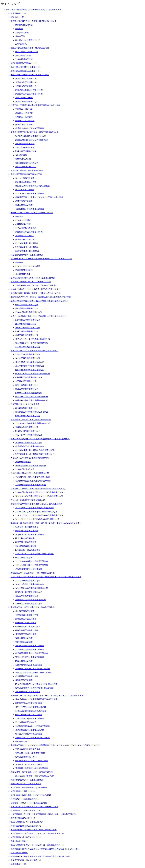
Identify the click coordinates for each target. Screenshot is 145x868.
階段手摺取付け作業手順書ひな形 (30, 370)
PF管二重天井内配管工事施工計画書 (31, 711)
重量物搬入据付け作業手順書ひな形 (31, 600)
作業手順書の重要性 (19, 841)
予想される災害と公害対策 (27, 531)
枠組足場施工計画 (23, 56)
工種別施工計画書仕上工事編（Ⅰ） (26, 67)
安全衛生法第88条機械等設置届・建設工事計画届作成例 (34, 132)
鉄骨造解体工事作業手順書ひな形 (30, 446)
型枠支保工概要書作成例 (26, 151)
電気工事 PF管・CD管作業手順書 (30, 753)
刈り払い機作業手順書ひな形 (28, 431)
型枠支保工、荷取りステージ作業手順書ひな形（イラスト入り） (38, 489)
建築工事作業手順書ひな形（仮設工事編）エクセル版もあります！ (39, 301)
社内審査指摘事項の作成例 (27, 163)
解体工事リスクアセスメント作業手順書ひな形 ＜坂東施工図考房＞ (40, 439)
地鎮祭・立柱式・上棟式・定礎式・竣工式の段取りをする (35, 289)
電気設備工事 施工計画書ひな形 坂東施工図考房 (33, 607)
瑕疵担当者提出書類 (24, 270)
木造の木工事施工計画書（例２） (30, 90)
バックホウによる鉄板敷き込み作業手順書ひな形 (36, 512)
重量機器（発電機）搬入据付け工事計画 (33, 669)
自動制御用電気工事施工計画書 (29, 665)
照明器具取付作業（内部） (27, 757)
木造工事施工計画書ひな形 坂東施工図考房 (30, 75)
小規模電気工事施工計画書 (27, 676)
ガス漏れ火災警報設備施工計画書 (30, 650)
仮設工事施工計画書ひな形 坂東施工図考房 (30, 48)
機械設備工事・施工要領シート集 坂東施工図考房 (33, 573)
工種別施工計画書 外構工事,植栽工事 (26, 174)
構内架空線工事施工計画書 (27, 630)
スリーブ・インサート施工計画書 (30, 535)
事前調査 (19, 216)
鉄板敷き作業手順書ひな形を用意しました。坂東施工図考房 (36, 504)
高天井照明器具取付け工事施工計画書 (32, 653)
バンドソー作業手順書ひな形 (28, 581)
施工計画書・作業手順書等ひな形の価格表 (29, 787)
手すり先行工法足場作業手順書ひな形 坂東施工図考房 (34, 807)
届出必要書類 (21, 155)
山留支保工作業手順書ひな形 (28, 320)
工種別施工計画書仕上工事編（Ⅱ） (26, 71)
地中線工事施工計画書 (25, 611)
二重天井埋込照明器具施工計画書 (30, 718)
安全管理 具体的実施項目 (27, 527)
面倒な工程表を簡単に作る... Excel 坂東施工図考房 (33, 278)
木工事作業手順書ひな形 (26, 381)
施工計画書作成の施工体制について (26, 837)
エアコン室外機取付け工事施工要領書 (32, 565)
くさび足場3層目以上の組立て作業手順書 (33, 481)
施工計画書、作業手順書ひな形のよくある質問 (31, 795)
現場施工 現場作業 (24, 113)
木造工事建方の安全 (24, 98)
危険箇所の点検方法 (24, 25)
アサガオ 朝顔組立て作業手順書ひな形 (28, 500)
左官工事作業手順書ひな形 (27, 385)
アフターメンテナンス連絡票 (28, 266)
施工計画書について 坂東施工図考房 (27, 822)
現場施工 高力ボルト (25, 121)
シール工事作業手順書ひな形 (28, 354)
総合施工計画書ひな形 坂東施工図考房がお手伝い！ (34, 21)
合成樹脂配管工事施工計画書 (28, 627)
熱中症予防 (20, 36)
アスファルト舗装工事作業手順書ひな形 (33, 423)
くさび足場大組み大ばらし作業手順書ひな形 (30, 473)
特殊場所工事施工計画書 (26, 623)
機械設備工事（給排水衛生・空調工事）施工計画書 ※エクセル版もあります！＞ (46, 523)
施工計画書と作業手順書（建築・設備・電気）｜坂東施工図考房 (34, 10)
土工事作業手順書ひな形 (26, 324)
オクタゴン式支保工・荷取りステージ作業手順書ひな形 (39, 496)
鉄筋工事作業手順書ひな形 (27, 335)
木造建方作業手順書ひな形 (27, 101)
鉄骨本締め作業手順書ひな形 (28, 416)
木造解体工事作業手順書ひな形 (29, 443)
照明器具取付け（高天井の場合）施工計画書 (34, 688)
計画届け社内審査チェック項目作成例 (32, 140)
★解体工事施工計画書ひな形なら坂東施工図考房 (32, 213)
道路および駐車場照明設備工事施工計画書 (34, 672)
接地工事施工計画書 (24, 638)
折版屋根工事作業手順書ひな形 (29, 377)
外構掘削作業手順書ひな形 (27, 427)
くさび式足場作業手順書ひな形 (29, 312)
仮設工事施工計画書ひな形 (27, 52)
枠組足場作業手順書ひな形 (27, 308)
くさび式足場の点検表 (25, 469)
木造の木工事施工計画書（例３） (30, 94)
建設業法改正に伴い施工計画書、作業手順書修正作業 (34, 830)
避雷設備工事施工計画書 (26, 619)
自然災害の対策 (22, 33)
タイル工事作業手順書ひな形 (28, 358)
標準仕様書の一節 (18, 13)
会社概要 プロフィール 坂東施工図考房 (29, 803)
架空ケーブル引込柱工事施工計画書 (31, 707)
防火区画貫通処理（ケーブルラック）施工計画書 (36, 684)
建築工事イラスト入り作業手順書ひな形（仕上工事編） (34, 351)
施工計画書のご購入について (23, 791)
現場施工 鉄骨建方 (24, 117)
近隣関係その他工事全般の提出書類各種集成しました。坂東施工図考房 (41, 259)
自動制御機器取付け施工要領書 (29, 569)
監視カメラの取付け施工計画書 (29, 734)
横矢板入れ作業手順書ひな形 (28, 328)
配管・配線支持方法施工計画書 (29, 715)
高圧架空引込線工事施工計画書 (29, 703)
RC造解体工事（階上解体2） (28, 251)
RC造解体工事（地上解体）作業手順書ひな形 (35, 454)
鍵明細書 (19, 262)
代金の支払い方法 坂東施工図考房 (26, 784)
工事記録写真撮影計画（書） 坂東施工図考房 (31, 282)
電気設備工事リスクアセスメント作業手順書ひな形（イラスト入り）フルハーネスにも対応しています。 (56, 745)
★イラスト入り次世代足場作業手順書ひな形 (30, 458)
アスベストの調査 (23, 220)
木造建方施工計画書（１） (27, 79)
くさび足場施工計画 (24, 59)
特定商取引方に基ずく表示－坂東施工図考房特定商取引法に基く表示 (40, 856)
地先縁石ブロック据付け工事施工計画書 (33, 186)
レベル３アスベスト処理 (26, 228)
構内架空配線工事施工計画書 (28, 692)
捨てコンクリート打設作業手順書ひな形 (33, 339)
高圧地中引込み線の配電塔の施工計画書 (33, 738)
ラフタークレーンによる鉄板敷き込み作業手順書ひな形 (39, 515)
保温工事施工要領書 (24, 558)
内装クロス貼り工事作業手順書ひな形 (32, 400)
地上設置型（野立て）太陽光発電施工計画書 (34, 776)
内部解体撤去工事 (23, 224)
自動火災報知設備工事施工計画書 (30, 646)
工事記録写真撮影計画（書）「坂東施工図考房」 (36, 285)
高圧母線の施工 (22, 741)
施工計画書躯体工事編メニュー (24, 63)
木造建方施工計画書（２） (27, 82)
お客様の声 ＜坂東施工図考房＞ (25, 799)
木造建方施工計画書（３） (27, 86)
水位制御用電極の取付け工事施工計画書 (33, 726)
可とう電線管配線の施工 (26, 722)
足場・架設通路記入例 (25, 147)
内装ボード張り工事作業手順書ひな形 (32, 397)
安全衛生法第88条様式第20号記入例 (31, 136)
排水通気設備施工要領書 (26, 546)
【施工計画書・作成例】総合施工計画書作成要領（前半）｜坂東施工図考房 (43, 814)
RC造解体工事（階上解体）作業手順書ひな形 (35, 450)
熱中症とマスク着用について (28, 40)
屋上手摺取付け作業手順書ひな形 (30, 366)
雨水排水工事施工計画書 (26, 182)
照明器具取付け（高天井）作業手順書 (32, 761)
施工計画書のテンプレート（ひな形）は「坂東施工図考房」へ (37, 833)
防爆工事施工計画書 (24, 661)
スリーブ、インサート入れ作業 (29, 764)
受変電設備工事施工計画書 (27, 615)
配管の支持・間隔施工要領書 (28, 550)
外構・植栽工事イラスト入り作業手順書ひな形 (31, 420)
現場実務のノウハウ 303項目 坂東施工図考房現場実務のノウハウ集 (41, 297)
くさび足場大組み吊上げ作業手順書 (31, 485)
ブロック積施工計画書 (25, 178)
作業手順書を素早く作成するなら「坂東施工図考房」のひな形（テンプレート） (45, 849)
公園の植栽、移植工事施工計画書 (30, 209)
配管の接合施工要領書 (25, 538)
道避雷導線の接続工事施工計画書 (30, 730)
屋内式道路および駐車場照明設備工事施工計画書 (36, 699)
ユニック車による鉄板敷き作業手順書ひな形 (34, 508)
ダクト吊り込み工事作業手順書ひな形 (32, 588)
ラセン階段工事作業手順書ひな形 (30, 362)
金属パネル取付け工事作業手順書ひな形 (33, 374)
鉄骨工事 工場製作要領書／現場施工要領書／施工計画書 (35, 105)
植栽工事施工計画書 (24, 201)
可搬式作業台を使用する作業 (28, 749)
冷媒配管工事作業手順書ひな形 (29, 592)
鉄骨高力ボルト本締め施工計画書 (30, 128)
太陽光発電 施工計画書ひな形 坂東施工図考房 (32, 772)
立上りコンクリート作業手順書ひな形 (32, 343)
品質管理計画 (21, 44)
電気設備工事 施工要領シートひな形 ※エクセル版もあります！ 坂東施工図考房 (47, 695)
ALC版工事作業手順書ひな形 (28, 347)
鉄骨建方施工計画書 (24, 124)
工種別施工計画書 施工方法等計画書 (27, 170)
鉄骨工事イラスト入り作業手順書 (25, 404)
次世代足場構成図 (23, 462)
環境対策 (19, 29)
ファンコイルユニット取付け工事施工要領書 (34, 554)
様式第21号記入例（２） (26, 167)
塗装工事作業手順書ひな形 (27, 389)
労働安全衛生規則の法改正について (26, 826)
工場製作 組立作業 (24, 109)
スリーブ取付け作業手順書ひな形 (30, 584)
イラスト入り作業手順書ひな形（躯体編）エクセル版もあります (38, 316)
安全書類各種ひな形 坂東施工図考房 (27, 255)
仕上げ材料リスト (23, 274)
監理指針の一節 (17, 17)
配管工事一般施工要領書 (26, 542)
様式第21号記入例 (23, 159)
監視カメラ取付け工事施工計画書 (30, 657)
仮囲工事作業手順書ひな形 (27, 305)
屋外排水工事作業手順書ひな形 (29, 604)
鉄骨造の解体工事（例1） (26, 239)
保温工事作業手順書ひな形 (27, 596)
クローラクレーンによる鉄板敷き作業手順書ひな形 (37, 519)
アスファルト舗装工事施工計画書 (30, 193)
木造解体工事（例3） (24, 236)
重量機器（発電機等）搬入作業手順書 (32, 768)
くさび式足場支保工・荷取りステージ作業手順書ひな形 (39, 492)
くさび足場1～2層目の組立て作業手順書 (33, 477)
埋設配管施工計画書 (24, 680)
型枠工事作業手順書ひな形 (27, 331)
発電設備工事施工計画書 (26, 634)
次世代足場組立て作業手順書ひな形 (31, 466)
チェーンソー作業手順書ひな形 (29, 435)
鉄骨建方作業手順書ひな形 (27, 408)
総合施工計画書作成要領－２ (23, 818)
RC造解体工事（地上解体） (27, 247)
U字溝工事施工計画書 (25, 190)
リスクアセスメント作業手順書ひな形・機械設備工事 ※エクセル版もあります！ (46, 577)
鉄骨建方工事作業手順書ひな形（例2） (32, 412)
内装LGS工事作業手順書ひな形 (29, 393)
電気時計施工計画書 (24, 642)
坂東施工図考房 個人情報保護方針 (26, 860)
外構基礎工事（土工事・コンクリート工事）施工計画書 (39, 197)
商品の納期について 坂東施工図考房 (27, 780)
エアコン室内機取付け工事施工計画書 (32, 561)
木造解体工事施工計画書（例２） (30, 232)
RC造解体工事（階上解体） (27, 243)
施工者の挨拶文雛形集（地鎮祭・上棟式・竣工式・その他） (36, 293)
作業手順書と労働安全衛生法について (27, 810)
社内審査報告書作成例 (25, 144)
